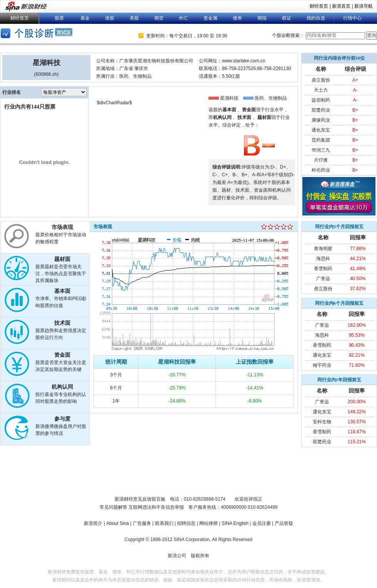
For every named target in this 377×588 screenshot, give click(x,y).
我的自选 (316, 18)
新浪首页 (341, 6)
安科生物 (322, 422)
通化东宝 (321, 130)
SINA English (235, 523)
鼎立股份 (321, 80)
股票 (59, 18)
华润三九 (321, 150)
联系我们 (164, 523)
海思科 (323, 259)
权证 (287, 18)
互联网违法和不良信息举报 (156, 507)
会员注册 (262, 523)
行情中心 (352, 18)
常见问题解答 (113, 507)
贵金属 (210, 18)
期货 (159, 18)
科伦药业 (321, 170)
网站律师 (209, 523)
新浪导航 (364, 6)
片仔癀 (321, 160)
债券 (237, 18)
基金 (85, 18)
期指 (262, 18)
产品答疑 (284, 523)
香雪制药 (323, 269)
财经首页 (319, 6)
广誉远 (323, 279)
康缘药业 (321, 120)
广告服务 (142, 523)
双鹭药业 (321, 110)
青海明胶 (323, 249)
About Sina (118, 523)
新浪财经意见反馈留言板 (140, 499)
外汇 (183, 18)
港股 (110, 18)
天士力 (321, 90)
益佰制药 (321, 100)
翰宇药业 (322, 365)
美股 (134, 18)
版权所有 (200, 556)
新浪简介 (93, 523)
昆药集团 (321, 140)
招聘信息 (186, 523)
